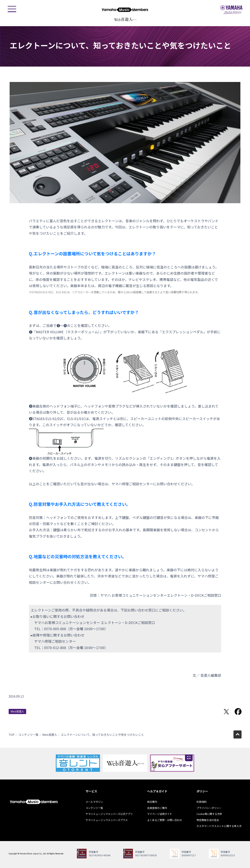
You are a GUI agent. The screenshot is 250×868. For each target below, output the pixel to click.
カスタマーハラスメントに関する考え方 (219, 826)
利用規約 (202, 802)
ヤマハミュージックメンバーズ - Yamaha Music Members (125, 10)
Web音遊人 (17, 711)
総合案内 (152, 802)
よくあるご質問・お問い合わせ (165, 820)
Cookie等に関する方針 (209, 814)
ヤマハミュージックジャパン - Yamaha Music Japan (231, 10)
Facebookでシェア (238, 712)
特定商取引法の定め (208, 820)
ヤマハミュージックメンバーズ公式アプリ (109, 814)
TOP (11, 735)
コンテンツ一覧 (28, 735)
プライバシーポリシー (209, 808)
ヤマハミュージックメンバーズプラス (107, 820)
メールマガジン (94, 802)
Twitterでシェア (226, 712)
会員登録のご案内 (157, 808)
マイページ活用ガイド (160, 814)
